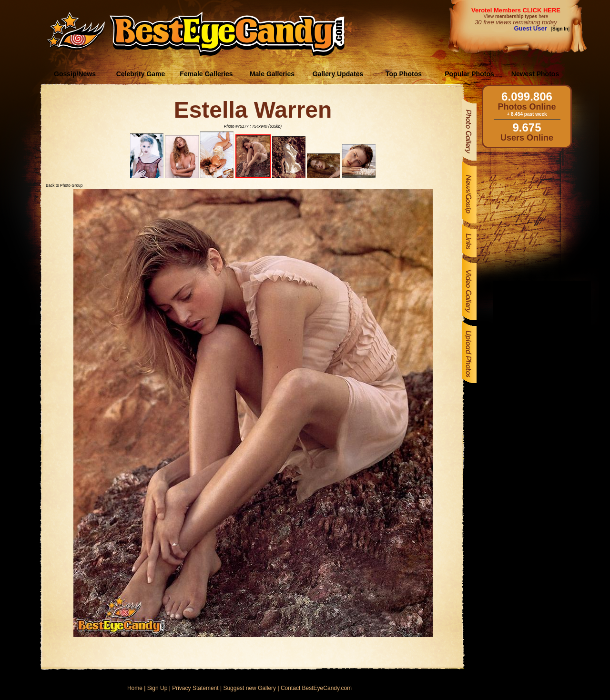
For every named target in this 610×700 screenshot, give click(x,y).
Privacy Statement (195, 688)
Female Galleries (206, 74)
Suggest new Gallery (249, 688)
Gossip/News (75, 74)
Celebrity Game (141, 74)
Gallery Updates (338, 74)
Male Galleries (272, 74)
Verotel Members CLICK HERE (516, 10)
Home (135, 688)
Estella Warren (253, 110)
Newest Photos (535, 74)
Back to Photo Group (64, 185)
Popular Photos (469, 74)
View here (516, 16)
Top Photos (404, 74)
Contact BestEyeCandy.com (316, 688)
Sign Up (158, 688)
